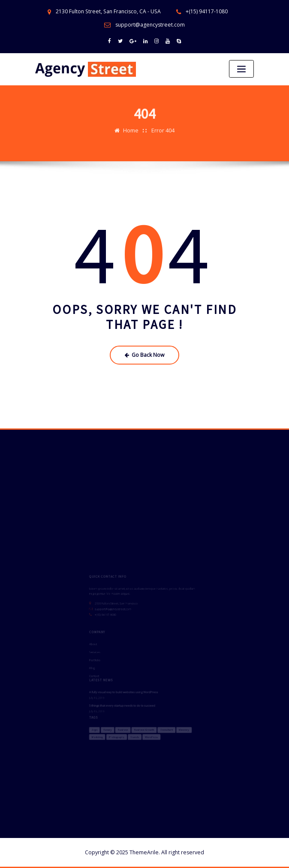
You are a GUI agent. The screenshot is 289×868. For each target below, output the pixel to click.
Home (131, 124)
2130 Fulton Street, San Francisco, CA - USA (108, 11)
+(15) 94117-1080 (207, 11)
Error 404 (163, 124)
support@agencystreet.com (150, 25)
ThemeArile (144, 852)
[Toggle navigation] (241, 69)
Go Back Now (145, 355)
